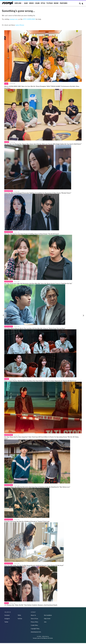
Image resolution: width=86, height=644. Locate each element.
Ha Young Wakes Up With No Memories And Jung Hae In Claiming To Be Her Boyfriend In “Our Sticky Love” (37, 487)
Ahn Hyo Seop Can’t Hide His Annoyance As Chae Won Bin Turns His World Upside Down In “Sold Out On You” (38, 283)
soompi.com (14, 19)
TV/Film (7, 142)
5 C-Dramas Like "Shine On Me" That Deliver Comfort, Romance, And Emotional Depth (31, 605)
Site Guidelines (48, 615)
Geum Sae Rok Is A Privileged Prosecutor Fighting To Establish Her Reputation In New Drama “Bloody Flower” (38, 193)
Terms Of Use (34, 619)
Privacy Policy (34, 622)
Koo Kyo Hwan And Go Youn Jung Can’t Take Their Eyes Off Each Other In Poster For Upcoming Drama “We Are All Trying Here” (41, 438)
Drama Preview (9, 191)
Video (31, 3)
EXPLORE (18, 3)
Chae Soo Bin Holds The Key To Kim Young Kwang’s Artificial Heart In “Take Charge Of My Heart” (34, 565)
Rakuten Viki (46, 638)
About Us (33, 615)
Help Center (47, 619)
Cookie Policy (34, 625)
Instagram (7, 619)
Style (43, 3)
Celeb (37, 3)
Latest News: (20, 25)
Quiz (26, 3)
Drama (7, 603)
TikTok (19, 615)
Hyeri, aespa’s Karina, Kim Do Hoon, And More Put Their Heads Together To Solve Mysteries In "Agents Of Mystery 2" (40, 381)
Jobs (45, 622)
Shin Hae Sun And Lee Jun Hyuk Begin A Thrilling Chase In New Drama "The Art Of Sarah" (32, 234)
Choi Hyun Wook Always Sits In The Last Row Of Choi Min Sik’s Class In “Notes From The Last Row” (35, 328)
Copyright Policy (35, 629)
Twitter (6, 622)
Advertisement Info (36, 632)
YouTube (20, 619)
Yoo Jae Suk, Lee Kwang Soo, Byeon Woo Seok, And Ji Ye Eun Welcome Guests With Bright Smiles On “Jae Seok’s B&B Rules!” (43, 144)
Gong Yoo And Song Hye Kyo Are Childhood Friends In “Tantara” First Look (27, 521)
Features (64, 3)
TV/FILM (49, 3)
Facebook (7, 615)
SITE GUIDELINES (29, 19)
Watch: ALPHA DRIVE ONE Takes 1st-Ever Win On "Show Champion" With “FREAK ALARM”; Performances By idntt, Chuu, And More (42, 87)
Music (56, 3)
